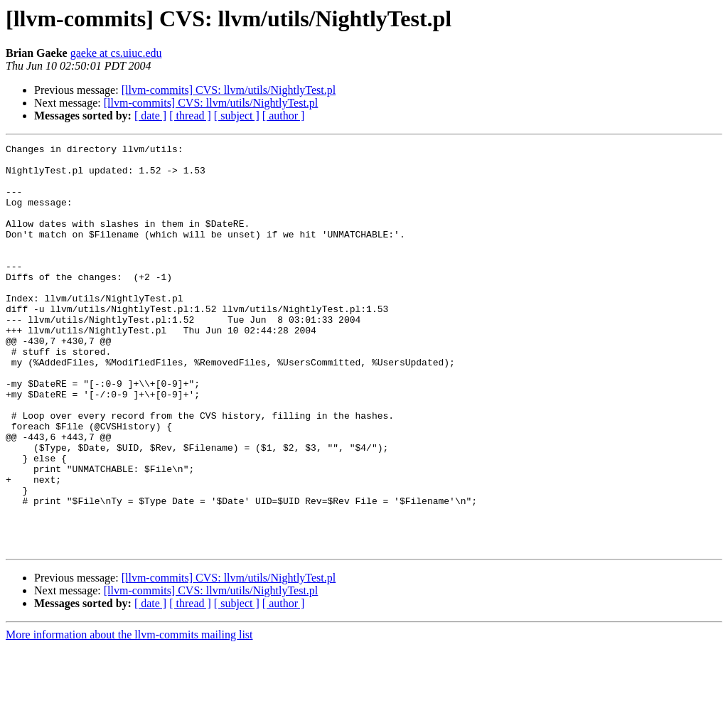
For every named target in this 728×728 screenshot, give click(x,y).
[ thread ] (190, 116)
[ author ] (284, 116)
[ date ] (150, 116)
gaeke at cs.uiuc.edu (116, 53)
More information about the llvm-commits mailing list (129, 716)
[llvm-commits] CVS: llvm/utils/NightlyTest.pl (229, 90)
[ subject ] (237, 116)
